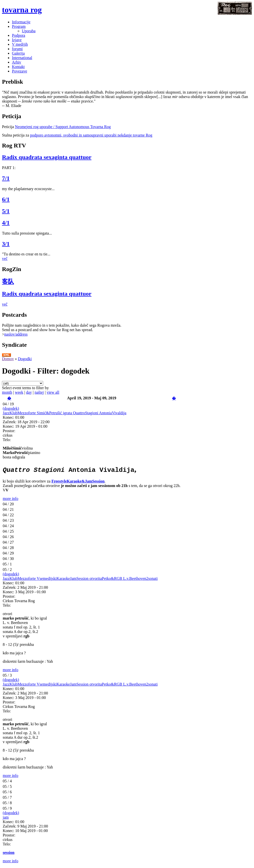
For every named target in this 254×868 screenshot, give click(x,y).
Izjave (17, 40)
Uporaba (29, 31)
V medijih (20, 44)
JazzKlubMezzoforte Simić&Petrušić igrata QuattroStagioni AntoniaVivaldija (64, 413)
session (9, 852)
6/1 (6, 199)
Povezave (19, 71)
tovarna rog (22, 10)
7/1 (6, 178)
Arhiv (16, 62)
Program (19, 26)
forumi (17, 49)
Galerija (18, 53)
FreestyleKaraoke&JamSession (78, 481)
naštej (39, 392)
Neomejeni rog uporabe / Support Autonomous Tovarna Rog (63, 127)
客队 (8, 281)
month (7, 392)
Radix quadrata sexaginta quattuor (47, 157)
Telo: (7, 440)
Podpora (18, 35)
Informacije (21, 22)
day (29, 392)
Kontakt (18, 67)
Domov (8, 359)
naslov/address (16, 334)
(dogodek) (11, 408)
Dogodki (25, 359)
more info (11, 499)
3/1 (6, 244)
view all (53, 392)
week (19, 392)
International (22, 58)
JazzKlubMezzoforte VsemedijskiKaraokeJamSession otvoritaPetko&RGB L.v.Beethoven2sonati (80, 578)
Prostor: (9, 431)
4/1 (6, 223)
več (5, 259)
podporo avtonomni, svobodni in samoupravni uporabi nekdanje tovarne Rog (91, 135)
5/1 (6, 211)
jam (6, 817)
